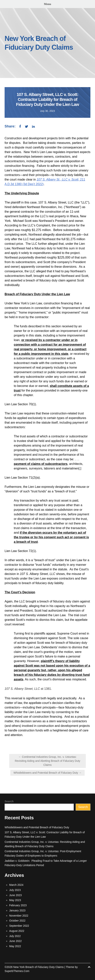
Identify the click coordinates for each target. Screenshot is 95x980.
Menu (47, 4)
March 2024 (16, 885)
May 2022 (15, 946)
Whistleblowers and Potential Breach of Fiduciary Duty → (48, 773)
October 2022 (17, 921)
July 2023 (15, 890)
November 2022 (19, 916)
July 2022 (15, 936)
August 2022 (17, 931)
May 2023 (15, 900)
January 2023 (17, 910)
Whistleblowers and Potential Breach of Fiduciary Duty (37, 827)
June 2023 (15, 895)
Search (9, 801)
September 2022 (19, 926)
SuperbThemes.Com (17, 971)
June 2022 (15, 941)
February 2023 (18, 905)
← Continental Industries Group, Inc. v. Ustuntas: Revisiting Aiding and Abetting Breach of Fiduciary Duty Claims (47, 761)
